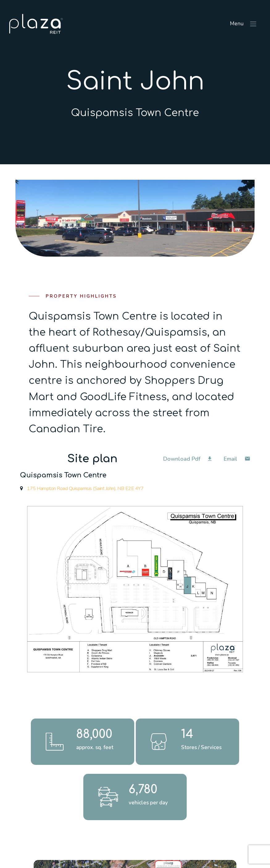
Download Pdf (187, 459)
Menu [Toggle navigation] (244, 24)
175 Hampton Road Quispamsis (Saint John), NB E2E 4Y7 (82, 489)
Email (237, 459)
